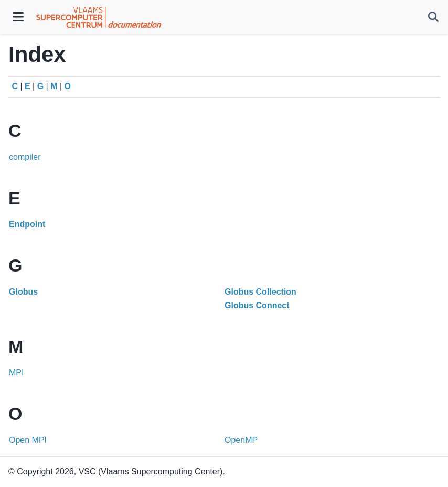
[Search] (433, 17)
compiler (25, 157)
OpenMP (241, 440)
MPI (16, 372)
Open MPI (28, 440)
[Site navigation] (18, 17)
